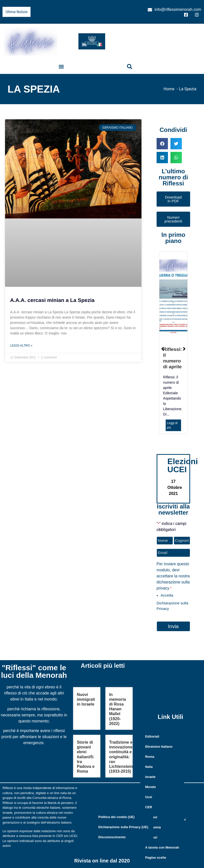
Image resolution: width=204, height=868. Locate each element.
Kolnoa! (151, 837)
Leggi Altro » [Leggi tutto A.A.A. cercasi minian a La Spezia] (21, 346)
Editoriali (152, 736)
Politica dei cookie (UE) (116, 817)
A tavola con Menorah (162, 847)
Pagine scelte (156, 857)
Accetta (167, 595)
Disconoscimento (112, 837)
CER (149, 807)
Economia (153, 827)
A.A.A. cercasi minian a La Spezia (52, 300)
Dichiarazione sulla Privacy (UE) (123, 827)
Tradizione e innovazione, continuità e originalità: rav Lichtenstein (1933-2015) (121, 757)
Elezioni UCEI (183, 465)
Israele (150, 777)
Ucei (149, 797)
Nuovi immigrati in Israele (86, 699)
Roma (150, 756)
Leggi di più (172, 425)
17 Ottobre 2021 (175, 487)
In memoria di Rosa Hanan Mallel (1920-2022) (118, 709)
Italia (149, 766)
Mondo (151, 787)
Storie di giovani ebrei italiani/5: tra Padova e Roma (86, 757)
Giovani (151, 817)
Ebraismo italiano (159, 746)
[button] (61, 66)
